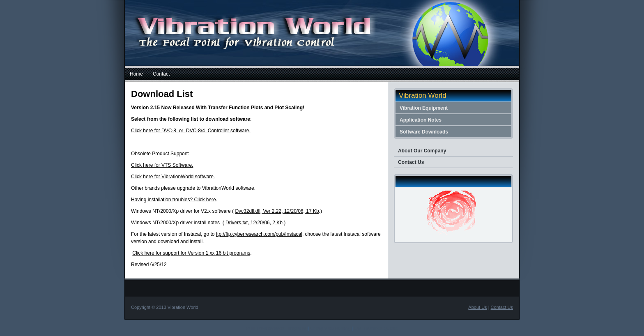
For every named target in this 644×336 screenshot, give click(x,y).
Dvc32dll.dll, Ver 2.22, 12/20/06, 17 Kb (277, 211)
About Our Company (422, 151)
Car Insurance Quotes (376, 328)
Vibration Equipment (424, 108)
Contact (161, 74)
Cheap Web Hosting (330, 328)
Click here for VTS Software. (162, 165)
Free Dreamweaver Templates (276, 328)
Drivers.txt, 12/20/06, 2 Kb (254, 223)
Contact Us (411, 162)
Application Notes (421, 120)
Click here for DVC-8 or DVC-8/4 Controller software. (191, 131)
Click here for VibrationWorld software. (173, 177)
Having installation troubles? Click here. (174, 200)
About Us (477, 307)
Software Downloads (424, 132)
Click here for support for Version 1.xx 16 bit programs (191, 253)
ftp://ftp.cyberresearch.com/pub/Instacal (259, 234)
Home (136, 74)
